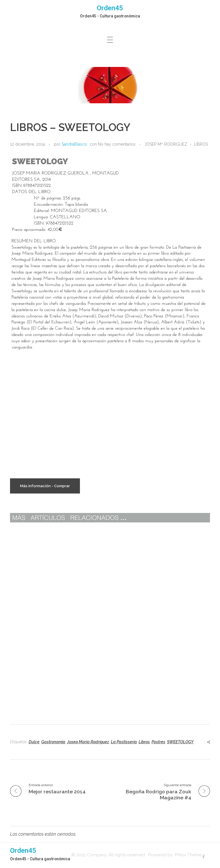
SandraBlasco (74, 144)
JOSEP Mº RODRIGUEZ (166, 144)
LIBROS (201, 144)
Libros (144, 742)
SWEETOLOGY (180, 742)
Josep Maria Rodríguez (88, 742)
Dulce (34, 742)
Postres (158, 742)
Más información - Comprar (45, 486)
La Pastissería (124, 742)
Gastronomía (53, 742)
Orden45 (110, 8)
